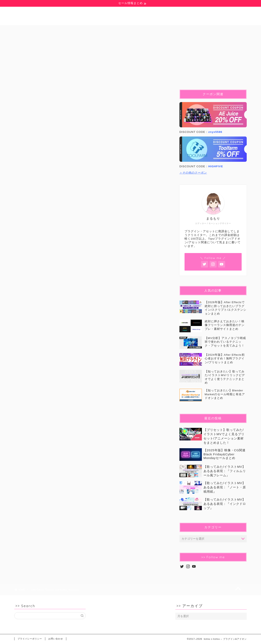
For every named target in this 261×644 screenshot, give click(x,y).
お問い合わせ (56, 639)
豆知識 (58, 30)
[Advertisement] (92, 264)
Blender (126, 30)
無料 (34, 30)
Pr (102, 30)
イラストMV (181, 30)
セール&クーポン (218, 30)
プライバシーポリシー (30, 639)
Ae (81, 30)
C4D (152, 30)
